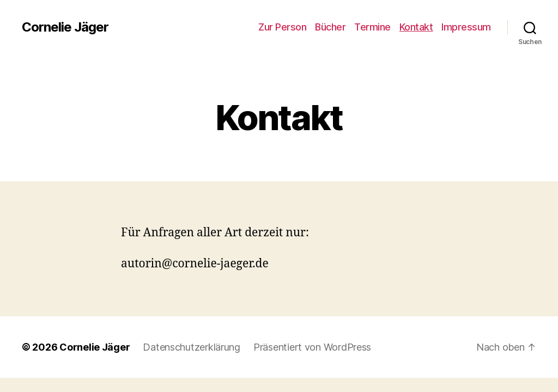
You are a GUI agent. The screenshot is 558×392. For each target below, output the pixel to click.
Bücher (330, 27)
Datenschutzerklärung (192, 347)
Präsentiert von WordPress (312, 347)
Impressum (466, 27)
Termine (372, 27)
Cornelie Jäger (65, 27)
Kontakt (416, 27)
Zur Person (282, 27)
